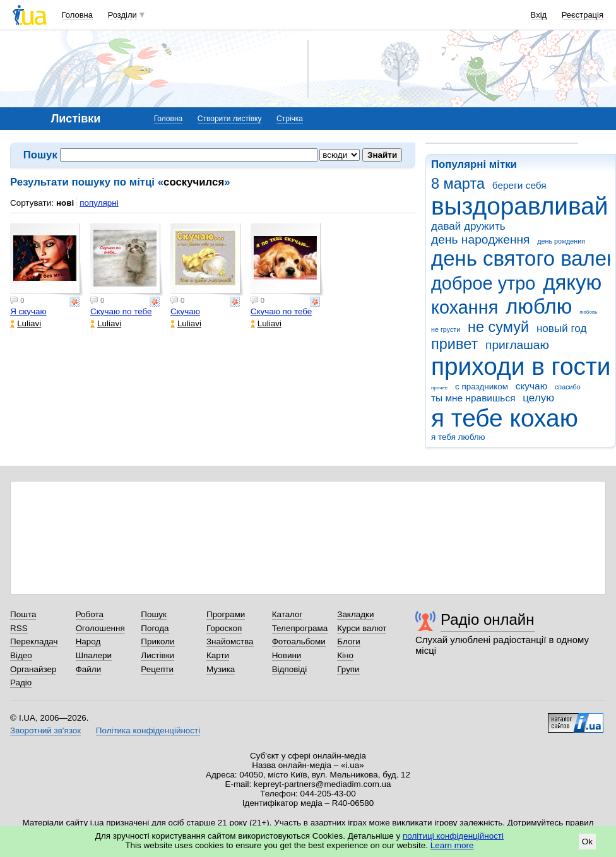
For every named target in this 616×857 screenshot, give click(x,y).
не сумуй (498, 327)
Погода (155, 628)
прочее (439, 388)
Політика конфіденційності (148, 730)
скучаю (532, 386)
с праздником (482, 387)
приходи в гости (521, 366)
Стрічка (290, 119)
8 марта (458, 184)
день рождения (561, 241)
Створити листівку (230, 119)
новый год (561, 328)
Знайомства (230, 641)
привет (454, 344)
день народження (481, 239)
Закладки (355, 614)
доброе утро (483, 283)
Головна (77, 15)
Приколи (157, 641)
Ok (587, 842)
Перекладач (34, 641)
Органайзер (33, 669)
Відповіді (290, 669)
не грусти (446, 329)
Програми (226, 614)
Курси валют (362, 628)
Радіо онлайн (488, 619)
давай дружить (468, 226)
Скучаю (185, 311)
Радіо (21, 683)
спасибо (568, 387)
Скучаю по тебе (121, 311)
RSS (19, 628)
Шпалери (94, 655)
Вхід (539, 15)
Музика (221, 669)
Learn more (452, 845)
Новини (287, 655)
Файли (89, 669)
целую (538, 398)
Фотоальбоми (299, 641)
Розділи (122, 15)
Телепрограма (300, 628)
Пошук (154, 614)
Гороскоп (224, 628)
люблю (539, 306)
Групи (348, 669)
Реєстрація (583, 15)
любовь (588, 312)
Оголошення (100, 628)
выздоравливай (519, 206)
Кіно (345, 655)
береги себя (519, 185)
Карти (218, 655)
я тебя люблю (458, 437)
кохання (465, 307)
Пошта (23, 614)
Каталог (287, 614)
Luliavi (26, 323)
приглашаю (517, 345)
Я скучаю (28, 311)
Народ (88, 641)
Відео (21, 655)
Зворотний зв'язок (45, 730)
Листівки (157, 655)
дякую (572, 282)
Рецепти (157, 669)
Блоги (349, 641)
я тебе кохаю (505, 418)
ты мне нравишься (473, 398)
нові (65, 203)
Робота (90, 614)
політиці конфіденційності (453, 836)
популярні (99, 203)
